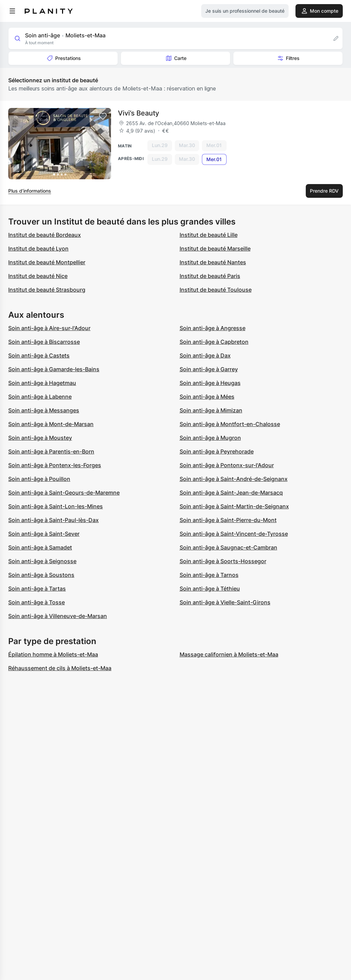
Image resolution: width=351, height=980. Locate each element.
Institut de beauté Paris (210, 276)
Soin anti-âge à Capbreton (214, 342)
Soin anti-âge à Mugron (210, 438)
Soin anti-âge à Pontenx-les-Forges (55, 465)
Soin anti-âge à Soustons (41, 575)
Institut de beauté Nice (38, 276)
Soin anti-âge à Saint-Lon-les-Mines (56, 506)
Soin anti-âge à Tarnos (209, 575)
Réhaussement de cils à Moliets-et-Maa (60, 668)
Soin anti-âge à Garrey (209, 369)
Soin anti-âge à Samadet (40, 547)
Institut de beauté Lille (209, 235)
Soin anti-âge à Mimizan (211, 410)
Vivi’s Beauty (138, 113)
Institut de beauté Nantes (213, 262)
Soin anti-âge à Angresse (213, 328)
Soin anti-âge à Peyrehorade (217, 451)
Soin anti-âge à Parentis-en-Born (51, 451)
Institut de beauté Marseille (215, 249)
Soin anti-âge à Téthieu (210, 589)
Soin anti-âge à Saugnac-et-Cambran (228, 547)
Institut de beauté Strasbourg (47, 290)
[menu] (12, 11)
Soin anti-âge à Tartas (37, 589)
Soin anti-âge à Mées (207, 397)
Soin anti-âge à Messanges (44, 410)
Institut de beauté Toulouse (216, 290)
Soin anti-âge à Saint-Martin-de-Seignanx (234, 506)
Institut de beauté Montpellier (47, 262)
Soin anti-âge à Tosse (37, 602)
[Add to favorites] (103, 116)
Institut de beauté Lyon (38, 249)
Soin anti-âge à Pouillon (39, 479)
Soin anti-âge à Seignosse (42, 561)
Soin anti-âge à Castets (39, 355)
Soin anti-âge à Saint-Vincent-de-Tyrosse (234, 534)
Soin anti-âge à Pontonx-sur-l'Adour (227, 465)
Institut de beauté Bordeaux (45, 235)
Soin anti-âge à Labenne (40, 397)
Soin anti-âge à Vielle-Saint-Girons (225, 602)
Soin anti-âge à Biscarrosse (44, 342)
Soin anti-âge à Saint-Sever (44, 534)
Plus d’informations (30, 191)
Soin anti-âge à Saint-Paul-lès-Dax (53, 520)
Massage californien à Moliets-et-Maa (229, 654)
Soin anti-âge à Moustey (40, 438)
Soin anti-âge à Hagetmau (42, 383)
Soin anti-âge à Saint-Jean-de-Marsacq (231, 493)
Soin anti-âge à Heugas (210, 383)
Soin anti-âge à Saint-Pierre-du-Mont (228, 520)
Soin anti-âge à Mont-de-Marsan (51, 424)
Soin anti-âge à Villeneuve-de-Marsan (58, 616)
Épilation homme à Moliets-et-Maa (53, 654)
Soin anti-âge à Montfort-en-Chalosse (230, 424)
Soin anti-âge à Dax (205, 355)
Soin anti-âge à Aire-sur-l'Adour (49, 328)
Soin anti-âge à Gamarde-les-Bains (54, 369)
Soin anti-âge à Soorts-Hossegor (223, 561)
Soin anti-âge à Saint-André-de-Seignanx (234, 479)
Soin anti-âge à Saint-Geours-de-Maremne (64, 493)
